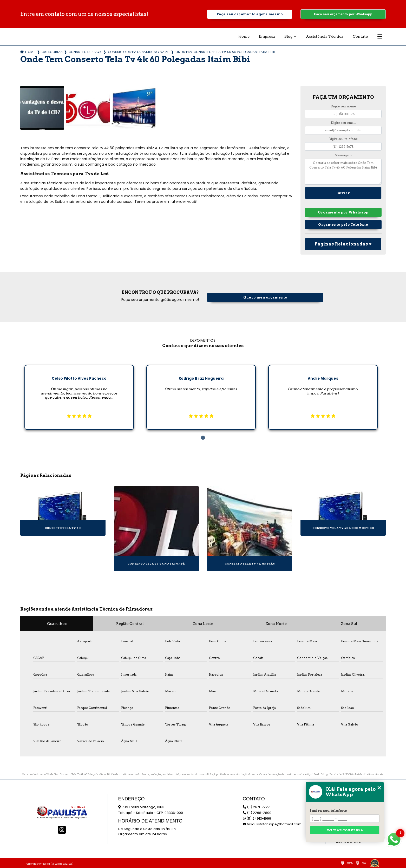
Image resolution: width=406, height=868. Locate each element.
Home (244, 36)
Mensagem (343, 155)
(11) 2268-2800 (257, 813)
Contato (360, 36)
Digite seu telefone (343, 139)
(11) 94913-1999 (257, 818)
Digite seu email (343, 123)
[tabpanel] (79, 393)
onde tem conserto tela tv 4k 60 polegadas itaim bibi (225, 52)
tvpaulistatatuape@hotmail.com (272, 824)
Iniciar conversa (345, 830)
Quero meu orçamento (265, 297)
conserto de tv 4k (85, 52)
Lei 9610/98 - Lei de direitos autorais (361, 774)
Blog (288, 36)
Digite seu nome (343, 106)
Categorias (52, 52)
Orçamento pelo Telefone (343, 225)
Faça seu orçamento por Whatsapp (343, 14)
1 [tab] (203, 438)
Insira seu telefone (328, 811)
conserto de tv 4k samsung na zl (139, 52)
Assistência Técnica (325, 36)
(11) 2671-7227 (256, 807)
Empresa (267, 36)
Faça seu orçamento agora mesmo (250, 14)
